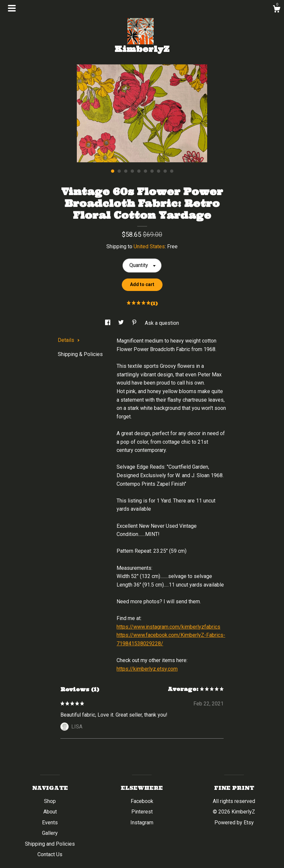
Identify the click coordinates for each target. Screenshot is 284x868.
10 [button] (172, 171)
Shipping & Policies (80, 354)
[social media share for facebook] (108, 323)
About (50, 812)
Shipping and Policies (50, 844)
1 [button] (113, 171)
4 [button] (132, 171)
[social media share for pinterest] (135, 323)
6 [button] (145, 171)
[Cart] (276, 10)
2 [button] (119, 171)
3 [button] (126, 171)
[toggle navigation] (12, 8)
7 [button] (152, 171)
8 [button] (159, 171)
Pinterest (142, 812)
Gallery (50, 833)
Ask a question (162, 323)
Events (50, 823)
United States (149, 246)
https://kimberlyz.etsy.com (147, 669)
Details (69, 340)
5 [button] (139, 171)
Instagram (142, 823)
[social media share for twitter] (122, 323)
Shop (50, 801)
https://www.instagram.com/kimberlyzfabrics (168, 627)
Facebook (142, 801)
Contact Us (50, 854)
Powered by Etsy (234, 823)
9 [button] (165, 171)
